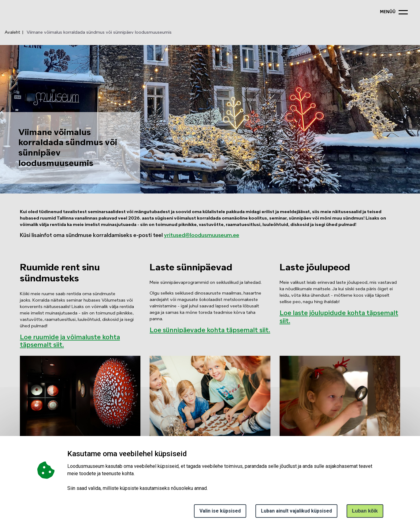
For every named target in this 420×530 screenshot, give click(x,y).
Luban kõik (365, 511)
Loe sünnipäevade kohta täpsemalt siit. (210, 331)
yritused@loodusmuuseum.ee (202, 236)
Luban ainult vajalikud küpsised (296, 511)
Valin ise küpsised (220, 511)
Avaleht (12, 32)
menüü (388, 12)
